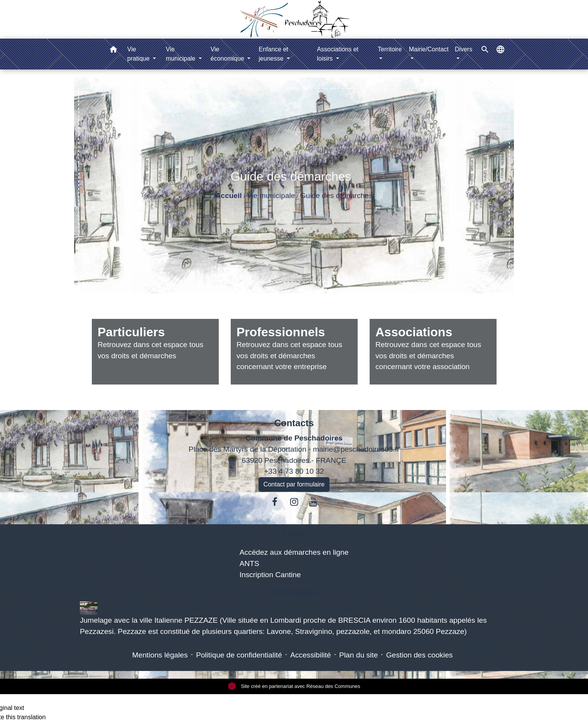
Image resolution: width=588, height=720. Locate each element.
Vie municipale (271, 196)
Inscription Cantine (270, 575)
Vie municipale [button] (182, 54)
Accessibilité (311, 655)
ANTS (249, 563)
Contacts (294, 423)
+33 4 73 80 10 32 (294, 471)
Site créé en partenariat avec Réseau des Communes (294, 686)
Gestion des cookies (420, 655)
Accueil (228, 196)
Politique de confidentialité (239, 655)
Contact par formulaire (294, 484)
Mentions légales (160, 655)
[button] (113, 51)
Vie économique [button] (228, 54)
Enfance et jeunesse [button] (274, 54)
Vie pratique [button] (139, 54)
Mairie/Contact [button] (429, 49)
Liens (294, 533)
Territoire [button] (390, 49)
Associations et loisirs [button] (338, 54)
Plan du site (358, 655)
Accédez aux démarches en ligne (294, 552)
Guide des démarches (336, 196)
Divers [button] (464, 49)
